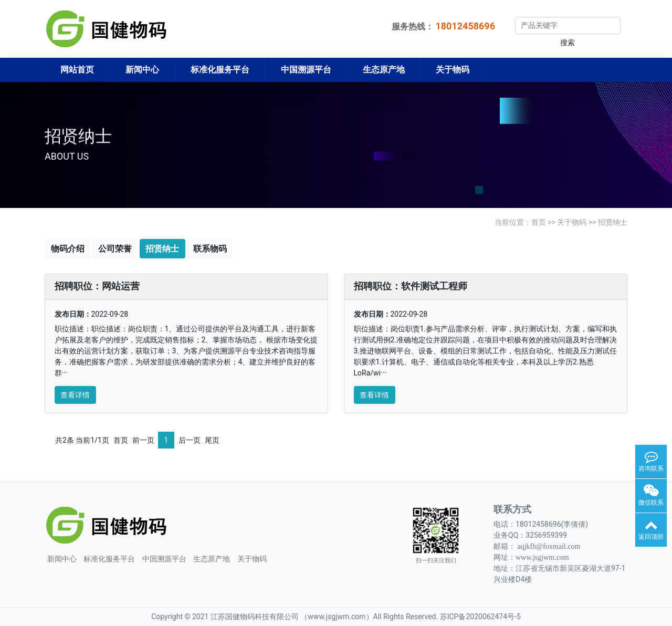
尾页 (212, 440)
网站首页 (77, 70)
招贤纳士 (613, 222)
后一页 (190, 440)
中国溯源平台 (306, 70)
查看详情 (75, 395)
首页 (539, 222)
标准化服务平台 (220, 70)
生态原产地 (384, 70)
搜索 (568, 43)
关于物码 (453, 70)
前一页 (143, 440)
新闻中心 (142, 70)
